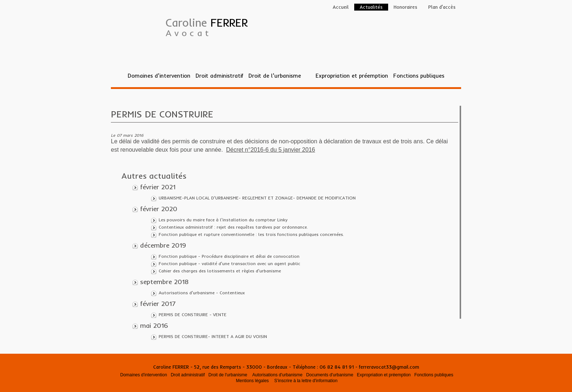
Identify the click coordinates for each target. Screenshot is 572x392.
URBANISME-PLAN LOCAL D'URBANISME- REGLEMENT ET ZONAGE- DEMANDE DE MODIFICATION (257, 198)
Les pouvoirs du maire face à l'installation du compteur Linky (223, 220)
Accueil (341, 7)
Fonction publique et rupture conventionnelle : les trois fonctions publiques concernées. (251, 234)
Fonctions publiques (419, 76)
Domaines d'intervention (159, 76)
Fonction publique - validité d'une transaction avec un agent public (229, 263)
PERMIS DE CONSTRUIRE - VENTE (193, 315)
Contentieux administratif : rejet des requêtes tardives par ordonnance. (233, 227)
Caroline (207, 27)
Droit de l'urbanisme (275, 76)
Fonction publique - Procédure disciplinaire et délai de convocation (229, 256)
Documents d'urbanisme (330, 375)
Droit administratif (219, 76)
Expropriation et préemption (352, 76)
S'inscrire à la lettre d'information (306, 381)
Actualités (371, 7)
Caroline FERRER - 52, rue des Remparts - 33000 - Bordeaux (221, 367)
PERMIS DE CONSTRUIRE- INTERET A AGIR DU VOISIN (213, 336)
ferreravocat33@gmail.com (389, 367)
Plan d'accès (442, 7)
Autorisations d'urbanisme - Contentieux (202, 293)
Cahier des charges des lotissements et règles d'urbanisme (220, 271)
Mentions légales (252, 381)
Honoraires (405, 7)
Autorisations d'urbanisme (278, 375)
